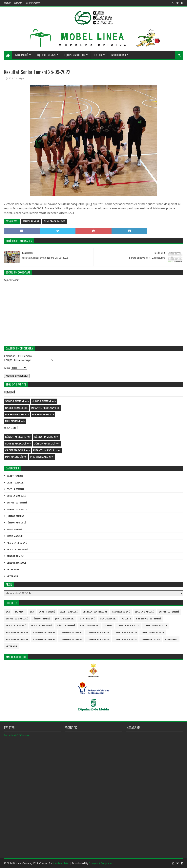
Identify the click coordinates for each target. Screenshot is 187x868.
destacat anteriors (95, 612)
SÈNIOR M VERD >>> (46, 437)
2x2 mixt (20, 612)
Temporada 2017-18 (98, 633)
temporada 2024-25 (125, 640)
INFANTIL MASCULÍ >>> (47, 450)
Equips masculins (75, 55)
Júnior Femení (16, 516)
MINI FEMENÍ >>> (15, 421)
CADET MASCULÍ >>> (17, 450)
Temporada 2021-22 (44, 640)
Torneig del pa (151, 640)
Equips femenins (46, 55)
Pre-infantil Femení (149, 619)
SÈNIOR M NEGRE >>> (18, 437)
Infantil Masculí (18, 509)
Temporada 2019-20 (153, 633)
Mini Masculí (15, 536)
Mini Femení (14, 529)
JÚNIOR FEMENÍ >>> (44, 401)
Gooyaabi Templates (101, 863)
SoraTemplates (61, 863)
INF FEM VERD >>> (43, 415)
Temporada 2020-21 (17, 640)
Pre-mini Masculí (18, 550)
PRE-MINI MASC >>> (42, 457)
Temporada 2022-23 (54, 221)
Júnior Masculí (16, 523)
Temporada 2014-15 (17, 633)
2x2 (8, 612)
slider (108, 626)
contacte (8, 3)
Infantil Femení (17, 503)
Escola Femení (15, 489)
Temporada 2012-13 (128, 626)
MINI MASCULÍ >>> (16, 457)
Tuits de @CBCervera (17, 735)
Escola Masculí (16, 496)
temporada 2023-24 (98, 640)
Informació (22, 55)
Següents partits (33, 3)
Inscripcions (118, 55)
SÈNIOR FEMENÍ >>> (17, 401)
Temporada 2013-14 (156, 626)
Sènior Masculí (16, 563)
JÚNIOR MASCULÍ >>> (47, 444)
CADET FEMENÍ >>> (16, 408)
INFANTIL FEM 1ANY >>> (45, 408)
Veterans (12, 576)
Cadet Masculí (16, 483)
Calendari (18, 3)
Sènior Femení (31, 221)
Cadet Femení (15, 476)
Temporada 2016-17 (71, 633)
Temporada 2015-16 (44, 633)
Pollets (126, 619)
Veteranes (13, 570)
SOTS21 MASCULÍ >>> (18, 444)
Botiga (98, 55)
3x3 (32, 612)
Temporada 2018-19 (125, 633)
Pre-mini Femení (17, 543)
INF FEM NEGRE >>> (17, 415)
